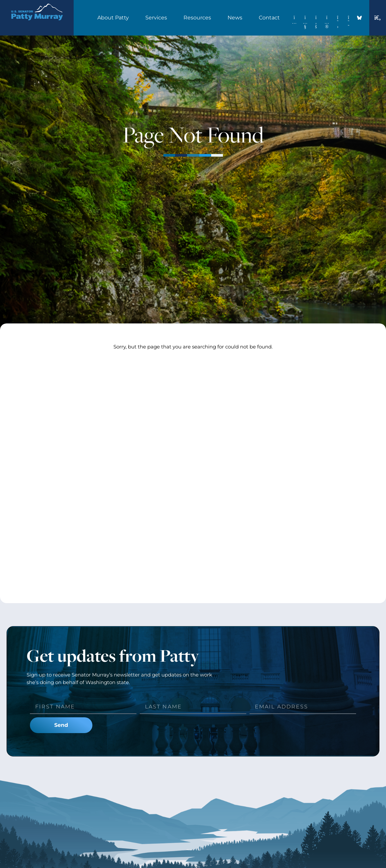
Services (158, 18)
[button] (378, 18)
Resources (199, 18)
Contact (271, 18)
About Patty (115, 18)
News (237, 18)
